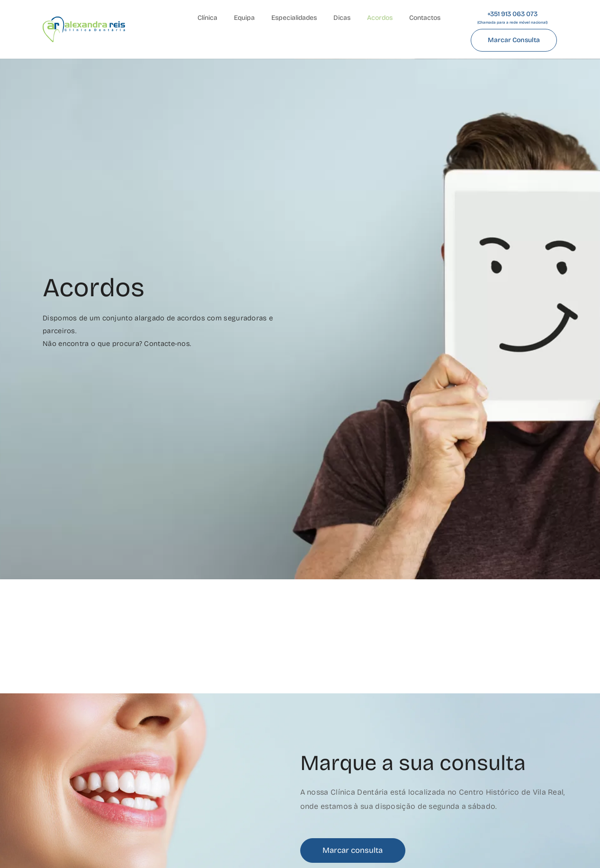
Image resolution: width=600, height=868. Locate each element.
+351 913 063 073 (512, 17)
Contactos (425, 18)
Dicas (342, 18)
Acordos (380, 18)
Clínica (207, 18)
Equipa (244, 18)
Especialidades (294, 18)
